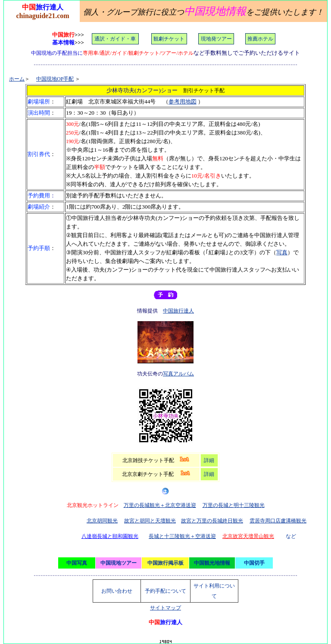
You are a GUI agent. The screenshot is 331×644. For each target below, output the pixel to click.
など (291, 536)
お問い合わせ (117, 591)
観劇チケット (169, 39)
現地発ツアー (216, 39)
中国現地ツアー (119, 563)
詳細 (209, 460)
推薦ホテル (260, 39)
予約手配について (165, 591)
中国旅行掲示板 (165, 563)
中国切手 (254, 563)
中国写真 (77, 563)
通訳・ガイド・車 (115, 39)
